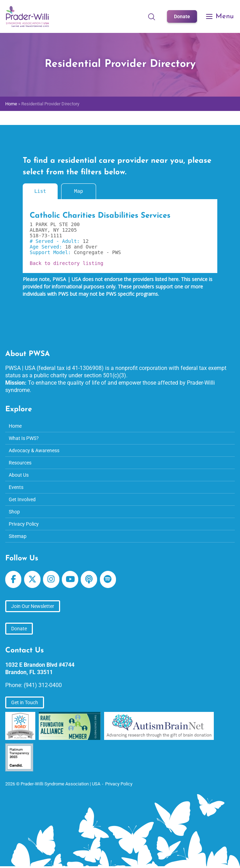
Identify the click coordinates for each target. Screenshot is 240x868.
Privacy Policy (24, 524)
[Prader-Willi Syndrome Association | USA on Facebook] (13, 579)
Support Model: (52, 252)
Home (11, 104)
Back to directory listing (67, 263)
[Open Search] (152, 16)
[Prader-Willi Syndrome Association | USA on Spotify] (108, 579)
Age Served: (47, 247)
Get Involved (22, 499)
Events (16, 487)
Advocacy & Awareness (34, 450)
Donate (182, 16)
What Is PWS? (24, 438)
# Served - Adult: (56, 241)
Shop (14, 512)
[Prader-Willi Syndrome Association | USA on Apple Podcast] (89, 579)
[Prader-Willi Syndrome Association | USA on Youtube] (70, 579)
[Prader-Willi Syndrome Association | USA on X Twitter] (32, 579)
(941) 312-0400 (43, 685)
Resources (20, 463)
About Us (19, 475)
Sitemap (18, 536)
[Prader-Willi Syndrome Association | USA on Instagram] (51, 579)
